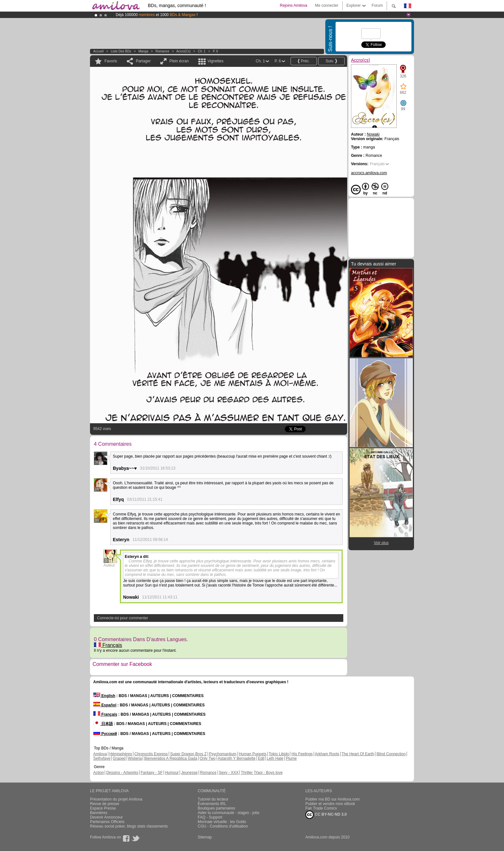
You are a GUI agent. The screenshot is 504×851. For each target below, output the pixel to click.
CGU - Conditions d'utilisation (223, 826)
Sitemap (205, 837)
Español (105, 705)
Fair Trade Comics (321, 808)
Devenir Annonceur (106, 817)
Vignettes (215, 61)
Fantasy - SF (152, 773)
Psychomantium (223, 754)
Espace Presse (103, 808)
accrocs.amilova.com (369, 173)
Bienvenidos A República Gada (171, 758)
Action (99, 773)
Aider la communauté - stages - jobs (229, 813)
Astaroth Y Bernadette (237, 758)
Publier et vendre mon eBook (330, 804)
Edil (261, 758)
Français (108, 645)
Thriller (247, 773)
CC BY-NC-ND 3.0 (326, 815)
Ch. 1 (202, 51)
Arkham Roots (327, 754)
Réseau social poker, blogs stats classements (129, 826)
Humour (172, 773)
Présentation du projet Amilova (116, 799)
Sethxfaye (102, 758)
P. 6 (216, 51)
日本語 (103, 724)
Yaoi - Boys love (269, 773)
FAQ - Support (210, 817)
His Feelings (302, 754)
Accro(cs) (184, 51)
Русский (105, 734)
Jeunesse (189, 773)
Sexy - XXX (229, 773)
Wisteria (135, 758)
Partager (143, 61)
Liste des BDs (121, 51)
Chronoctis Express (151, 754)
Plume (291, 758)
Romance (162, 51)
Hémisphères (121, 754)
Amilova (100, 754)
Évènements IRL (212, 804)
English (104, 696)
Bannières (99, 813)
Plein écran (179, 61)
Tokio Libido (279, 754)
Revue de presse (105, 804)
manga (144, 51)
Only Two (208, 758)
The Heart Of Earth (358, 754)
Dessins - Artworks (122, 773)
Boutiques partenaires (216, 808)
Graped (119, 758)
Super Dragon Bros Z (188, 754)
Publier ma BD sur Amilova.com (333, 799)
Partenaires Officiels (107, 822)
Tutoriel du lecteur (213, 799)
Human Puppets (253, 754)
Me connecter (327, 5)
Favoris (111, 61)
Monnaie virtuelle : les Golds (222, 822)
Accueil (98, 51)
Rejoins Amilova (294, 5)
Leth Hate (275, 758)
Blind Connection (391, 754)
